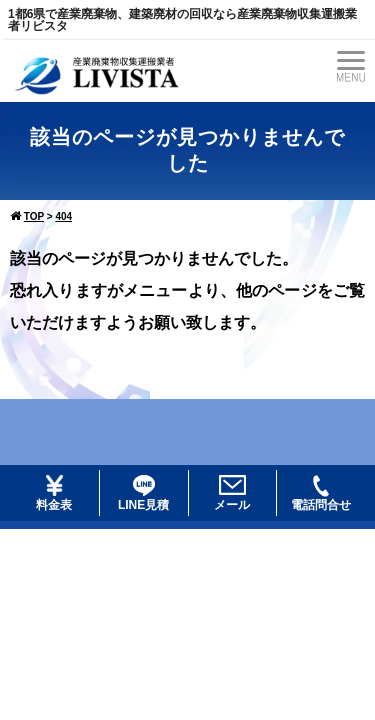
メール (232, 493)
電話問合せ (321, 493)
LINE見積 (143, 493)
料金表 (54, 493)
